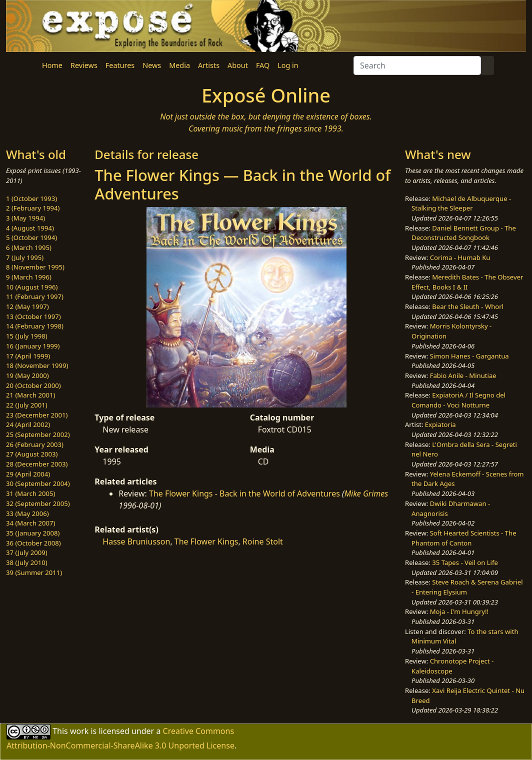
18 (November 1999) (37, 365)
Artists (209, 65)
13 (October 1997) (33, 316)
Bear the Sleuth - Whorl (468, 306)
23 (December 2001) (37, 415)
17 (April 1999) (28, 356)
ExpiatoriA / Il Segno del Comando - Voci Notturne (458, 400)
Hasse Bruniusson (136, 541)
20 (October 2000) (33, 385)
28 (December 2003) (37, 464)
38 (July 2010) (27, 562)
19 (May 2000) (27, 375)
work (79, 731)
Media (179, 65)
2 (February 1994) (33, 208)
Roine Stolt (263, 541)
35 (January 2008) (33, 533)
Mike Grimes (366, 493)
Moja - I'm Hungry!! (459, 611)
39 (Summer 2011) (34, 572)
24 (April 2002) (28, 424)
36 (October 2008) (33, 543)
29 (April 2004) (28, 474)
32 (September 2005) (38, 503)
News (152, 65)
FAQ (263, 65)
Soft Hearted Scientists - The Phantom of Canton (464, 538)
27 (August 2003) (32, 454)
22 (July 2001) (27, 405)
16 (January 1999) (33, 346)
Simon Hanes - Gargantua (469, 356)
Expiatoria (440, 424)
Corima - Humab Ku (460, 257)
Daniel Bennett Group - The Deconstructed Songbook (464, 233)
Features (120, 65)
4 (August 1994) (30, 228)
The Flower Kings (206, 541)
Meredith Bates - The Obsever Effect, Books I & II (467, 282)
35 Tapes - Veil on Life (465, 562)
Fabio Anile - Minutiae (463, 375)
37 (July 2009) (27, 552)
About (238, 65)
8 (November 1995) (35, 267)
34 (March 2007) (30, 523)
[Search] (417, 65)
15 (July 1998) (27, 336)
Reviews (84, 65)
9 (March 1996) (29, 277)
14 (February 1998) (35, 326)
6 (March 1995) (29, 247)
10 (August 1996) (32, 287)
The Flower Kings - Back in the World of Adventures (244, 493)
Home (52, 65)
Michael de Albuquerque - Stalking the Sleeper (461, 203)
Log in (288, 65)
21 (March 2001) (30, 395)
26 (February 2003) (35, 444)
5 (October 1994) (31, 237)
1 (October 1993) (31, 198)
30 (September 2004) (38, 483)
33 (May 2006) (27, 513)
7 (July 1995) (25, 257)
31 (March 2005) (30, 493)
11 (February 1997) (35, 296)
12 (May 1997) (27, 306)
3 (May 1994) (25, 218)
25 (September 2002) (38, 434)
